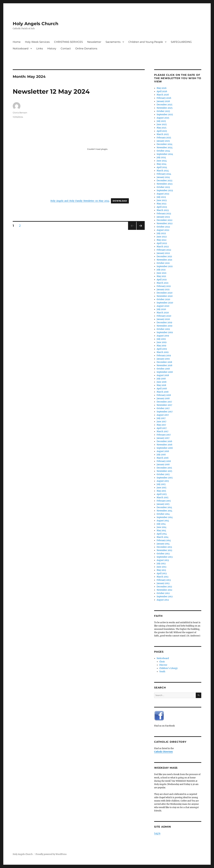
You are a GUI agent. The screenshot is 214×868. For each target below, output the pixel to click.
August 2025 (163, 118)
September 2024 (165, 154)
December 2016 (164, 441)
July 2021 (161, 270)
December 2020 (165, 293)
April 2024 (162, 167)
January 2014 (163, 544)
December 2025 (165, 105)
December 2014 (164, 507)
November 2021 (164, 260)
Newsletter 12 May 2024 (51, 91)
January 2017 (163, 438)
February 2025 (164, 138)
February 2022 (164, 250)
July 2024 (161, 157)
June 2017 (162, 422)
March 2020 (163, 313)
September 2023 (165, 190)
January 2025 (163, 141)
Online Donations (86, 49)
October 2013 (163, 554)
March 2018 (163, 392)
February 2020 (164, 316)
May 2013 (161, 570)
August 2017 (163, 415)
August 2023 (163, 194)
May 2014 (161, 531)
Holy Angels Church (36, 24)
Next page (141, 230)
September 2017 (165, 412)
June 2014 (162, 527)
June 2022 (162, 237)
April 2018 (162, 389)
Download (120, 201)
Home (17, 42)
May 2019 (161, 346)
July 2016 (161, 455)
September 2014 (165, 517)
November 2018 (164, 365)
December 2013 (164, 547)
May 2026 (162, 88)
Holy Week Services (37, 42)
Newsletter (94, 42)
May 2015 (161, 491)
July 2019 (161, 339)
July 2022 (161, 233)
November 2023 (165, 184)
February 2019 (164, 356)
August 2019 (163, 336)
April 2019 (162, 349)
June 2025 (162, 124)
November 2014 (164, 511)
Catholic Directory (163, 752)
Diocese (163, 665)
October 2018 (163, 369)
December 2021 (164, 257)
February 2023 (164, 214)
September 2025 (165, 115)
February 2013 (164, 580)
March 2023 (163, 210)
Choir (162, 662)
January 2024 (163, 177)
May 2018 (161, 385)
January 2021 (163, 290)
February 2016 (164, 461)
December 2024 (165, 144)
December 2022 (165, 220)
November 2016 (165, 445)
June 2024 (162, 161)
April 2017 (162, 428)
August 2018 (163, 375)
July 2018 (161, 379)
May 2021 (161, 276)
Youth (162, 672)
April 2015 (162, 494)
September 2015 (165, 478)
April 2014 (162, 534)
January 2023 (163, 217)
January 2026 (163, 101)
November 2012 (164, 590)
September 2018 (165, 372)
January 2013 (163, 583)
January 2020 (163, 319)
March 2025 (163, 134)
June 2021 (162, 273)
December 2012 (164, 587)
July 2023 (161, 197)
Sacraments (113, 42)
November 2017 (164, 405)
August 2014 (163, 521)
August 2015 (163, 481)
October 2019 (163, 329)
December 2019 (164, 323)
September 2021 (165, 266)
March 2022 (163, 247)
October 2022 (163, 227)
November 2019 (165, 326)
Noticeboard (21, 49)
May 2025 (162, 128)
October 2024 (163, 151)
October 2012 (163, 593)
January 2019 (163, 359)
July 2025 (161, 121)
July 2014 (161, 524)
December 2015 (164, 468)
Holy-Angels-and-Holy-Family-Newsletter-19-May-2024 (80, 201)
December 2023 (164, 181)
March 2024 (163, 171)
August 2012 (163, 600)
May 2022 (162, 240)
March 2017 (163, 431)
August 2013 (163, 560)
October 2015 (163, 474)
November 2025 (165, 108)
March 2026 (163, 95)
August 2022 (163, 230)
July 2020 (161, 309)
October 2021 (163, 263)
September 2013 (165, 557)
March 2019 (163, 352)
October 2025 (163, 111)
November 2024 (165, 148)
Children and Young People (146, 42)
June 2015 (162, 488)
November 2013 (164, 550)
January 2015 (163, 504)
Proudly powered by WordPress (51, 854)
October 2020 (163, 299)
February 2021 (164, 286)
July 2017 (161, 418)
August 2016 (163, 451)
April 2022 (162, 243)
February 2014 (164, 540)
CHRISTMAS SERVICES (68, 42)
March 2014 (163, 537)
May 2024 (162, 164)
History (52, 49)
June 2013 (161, 567)
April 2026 (162, 91)
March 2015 (163, 498)
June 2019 (162, 342)
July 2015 (161, 484)
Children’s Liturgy (168, 668)
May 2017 (161, 425)
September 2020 (165, 303)
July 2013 (161, 564)
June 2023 (162, 200)
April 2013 (162, 573)
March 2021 (163, 283)
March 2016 (163, 458)
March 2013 (162, 577)
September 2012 (165, 597)
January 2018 (163, 398)
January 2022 (163, 253)
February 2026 (164, 98)
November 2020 (165, 296)
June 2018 (162, 382)
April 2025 (162, 131)
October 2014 (163, 514)
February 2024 (164, 174)
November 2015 (164, 471)
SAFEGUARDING (181, 42)
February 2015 (164, 501)
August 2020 (163, 306)
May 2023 (161, 204)
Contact (66, 49)
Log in (157, 833)
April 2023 (162, 207)
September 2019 (165, 332)
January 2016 (163, 465)
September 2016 (165, 448)
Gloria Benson (20, 113)
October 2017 (163, 408)
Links (40, 49)
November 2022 (165, 223)
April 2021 (162, 280)
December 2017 (164, 402)
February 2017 (164, 435)
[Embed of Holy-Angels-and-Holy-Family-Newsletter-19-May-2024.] (98, 149)
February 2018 (164, 395)
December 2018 (164, 362)
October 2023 (163, 187)
